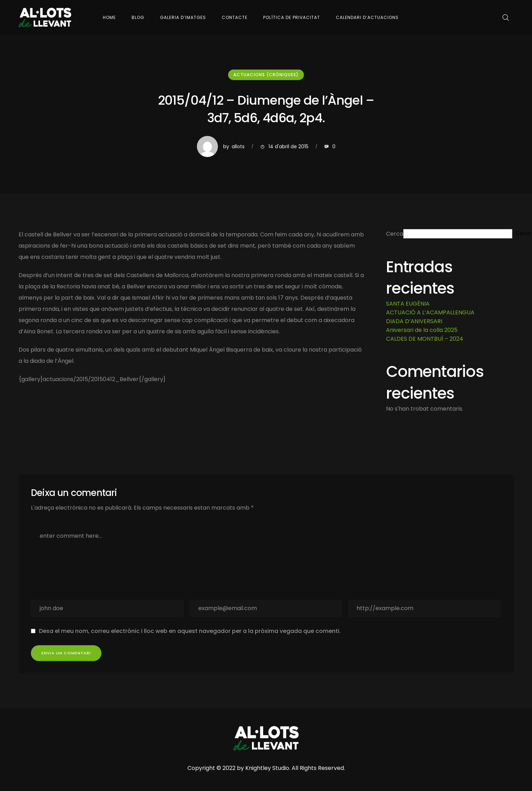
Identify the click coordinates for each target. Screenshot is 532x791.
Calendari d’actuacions (367, 17)
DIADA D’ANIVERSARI (414, 321)
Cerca (395, 234)
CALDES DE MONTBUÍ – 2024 (425, 339)
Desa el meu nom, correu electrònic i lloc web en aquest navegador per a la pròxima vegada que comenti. (190, 631)
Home (109, 17)
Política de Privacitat (292, 17)
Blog (138, 17)
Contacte (235, 17)
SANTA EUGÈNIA (408, 304)
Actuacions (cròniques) (266, 75)
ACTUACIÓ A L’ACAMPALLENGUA (430, 312)
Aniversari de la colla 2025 (422, 330)
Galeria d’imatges (183, 17)
